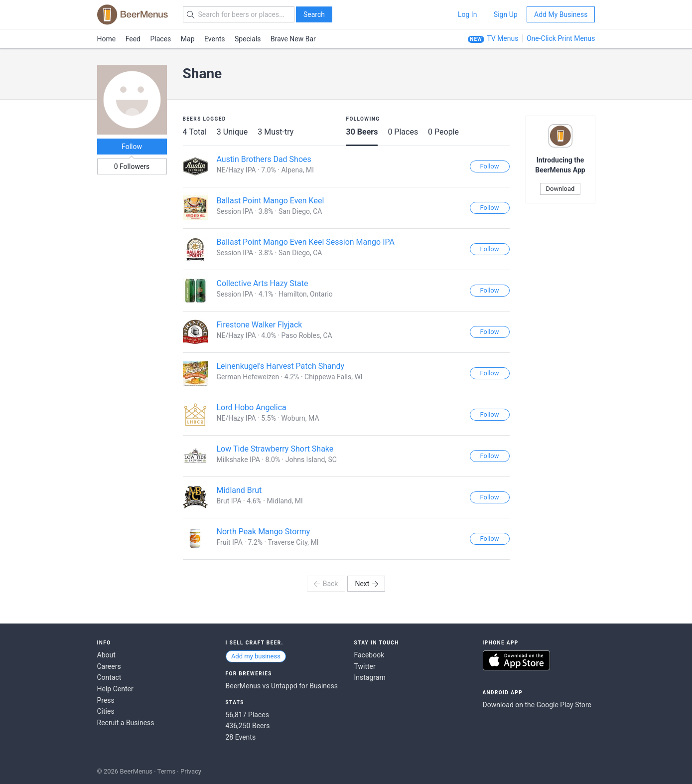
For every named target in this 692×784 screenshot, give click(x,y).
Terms (167, 771)
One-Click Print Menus (561, 38)
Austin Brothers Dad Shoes (264, 159)
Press (106, 700)
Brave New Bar (293, 39)
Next (366, 584)
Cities (106, 711)
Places (161, 39)
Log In (467, 14)
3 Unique (232, 132)
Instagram (370, 677)
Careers (109, 666)
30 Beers (362, 132)
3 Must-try (276, 132)
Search (314, 14)
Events (214, 39)
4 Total (195, 132)
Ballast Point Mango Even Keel (271, 201)
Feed (133, 39)
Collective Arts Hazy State (263, 283)
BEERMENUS (133, 14)
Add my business (256, 656)
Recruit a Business (126, 723)
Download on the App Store (516, 660)
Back (326, 584)
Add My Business (561, 14)
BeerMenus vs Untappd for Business (282, 686)
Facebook (369, 655)
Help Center (115, 689)
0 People (443, 132)
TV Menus (502, 38)
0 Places (403, 132)
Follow (132, 147)
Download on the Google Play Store (537, 705)
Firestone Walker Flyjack (260, 325)
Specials (248, 39)
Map (188, 39)
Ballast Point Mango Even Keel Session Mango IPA (306, 242)
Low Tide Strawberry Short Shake (275, 449)
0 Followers (132, 166)
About (106, 655)
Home (107, 39)
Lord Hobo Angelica (252, 407)
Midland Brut (239, 490)
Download (560, 189)
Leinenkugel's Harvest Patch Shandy (281, 366)
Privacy (191, 771)
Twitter (365, 666)
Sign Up (506, 14)
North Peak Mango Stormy (264, 532)
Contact (109, 677)
